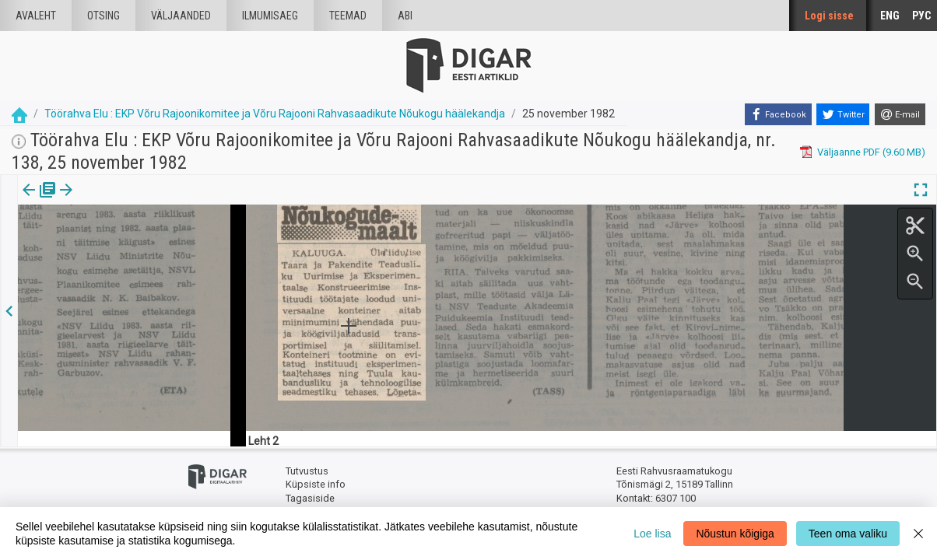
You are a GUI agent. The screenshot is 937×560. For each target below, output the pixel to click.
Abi (405, 16)
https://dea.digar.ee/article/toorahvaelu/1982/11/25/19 (142, 243)
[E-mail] (900, 114)
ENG (890, 16)
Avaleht (36, 16)
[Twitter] (843, 114)
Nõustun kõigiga (735, 534)
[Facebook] (778, 114)
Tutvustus (307, 471)
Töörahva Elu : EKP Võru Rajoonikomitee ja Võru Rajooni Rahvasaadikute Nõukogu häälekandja (275, 114)
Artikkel (109, 201)
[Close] (918, 534)
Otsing (104, 16)
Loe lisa (652, 534)
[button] (133, 201)
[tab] (39, 201)
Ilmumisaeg (270, 16)
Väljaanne (39, 201)
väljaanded (181, 16)
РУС (921, 16)
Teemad (348, 16)
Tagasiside (310, 498)
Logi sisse (829, 16)
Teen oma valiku (848, 534)
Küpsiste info (316, 484)
